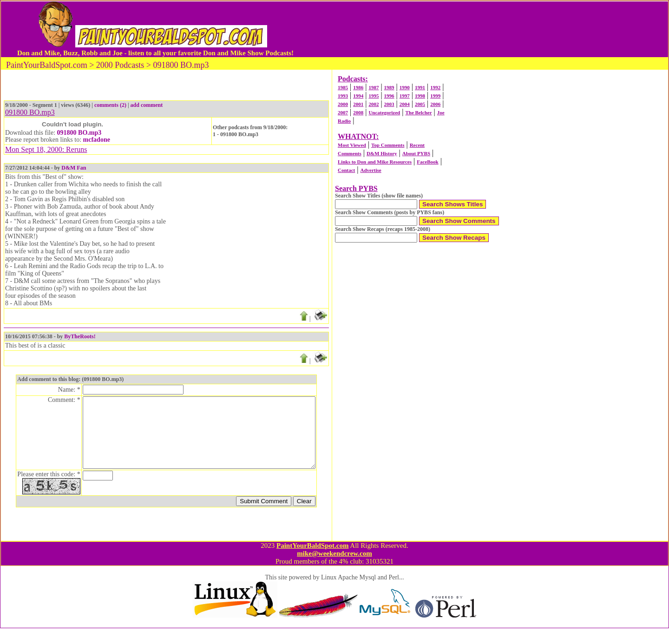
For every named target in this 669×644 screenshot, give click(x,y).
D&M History (382, 153)
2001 (358, 104)
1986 (358, 87)
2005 (420, 104)
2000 (343, 104)
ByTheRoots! (80, 336)
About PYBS (416, 153)
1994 (358, 96)
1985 (343, 87)
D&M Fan (74, 168)
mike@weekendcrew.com (334, 569)
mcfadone (97, 140)
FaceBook (427, 162)
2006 (435, 104)
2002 (374, 104)
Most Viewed (352, 145)
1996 (389, 96)
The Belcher (418, 112)
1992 (435, 87)
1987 (374, 87)
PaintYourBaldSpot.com (312, 561)
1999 (435, 96)
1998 (420, 96)
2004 (405, 104)
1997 (405, 96)
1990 (405, 87)
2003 (389, 104)
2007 (343, 112)
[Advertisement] (473, 29)
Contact (346, 170)
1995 (374, 96)
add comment (147, 105)
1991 (420, 87)
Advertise (371, 170)
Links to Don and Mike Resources (375, 162)
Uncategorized (384, 112)
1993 (343, 96)
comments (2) (110, 105)
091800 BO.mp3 (79, 133)
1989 (389, 87)
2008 (358, 112)
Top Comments (388, 145)
